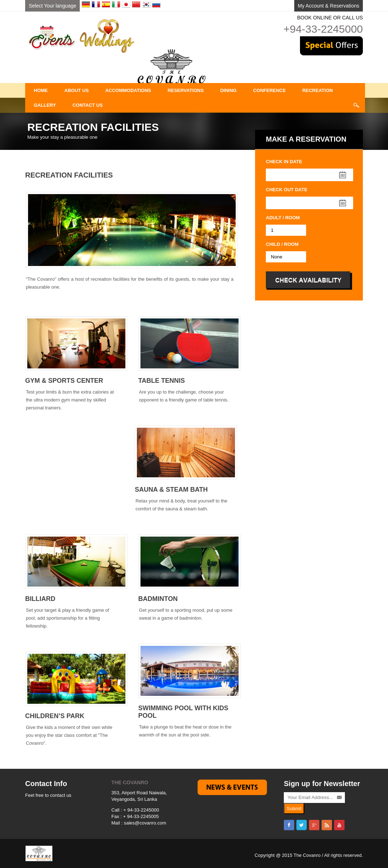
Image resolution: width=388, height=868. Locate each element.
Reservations (185, 90)
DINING (228, 90)
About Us (77, 90)
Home (41, 90)
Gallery (45, 105)
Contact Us (88, 105)
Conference (269, 90)
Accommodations (128, 90)
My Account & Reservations (329, 6)
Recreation (317, 90)
